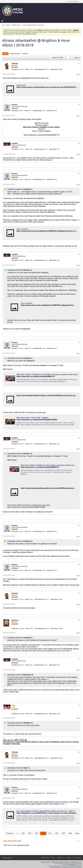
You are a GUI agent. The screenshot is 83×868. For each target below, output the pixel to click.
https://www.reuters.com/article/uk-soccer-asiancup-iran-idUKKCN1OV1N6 (47, 87)
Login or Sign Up (74, 1)
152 (30, 833)
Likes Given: (54, 69)
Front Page (45, 858)
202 (43, 833)
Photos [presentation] (25, 54)
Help (53, 858)
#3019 (78, 185)
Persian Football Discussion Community (33, 25)
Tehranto (15, 63)
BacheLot (15, 620)
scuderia (15, 143)
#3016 (78, 75)
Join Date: (15, 69)
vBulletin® (72, 865)
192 (36, 833)
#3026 (78, 633)
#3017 (78, 116)
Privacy (69, 858)
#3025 (78, 605)
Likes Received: (39, 69)
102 (23, 833)
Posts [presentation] (5, 54)
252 (57, 833)
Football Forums (16, 25)
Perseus (14, 105)
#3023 (78, 537)
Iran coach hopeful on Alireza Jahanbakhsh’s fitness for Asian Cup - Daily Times (47, 811)
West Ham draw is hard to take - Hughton (32, 418)
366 (70, 833)
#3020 (78, 266)
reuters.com (21, 85)
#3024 (78, 576)
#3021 (78, 354)
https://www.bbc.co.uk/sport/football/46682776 (41, 135)
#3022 (78, 449)
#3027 (78, 670)
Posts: (27, 69)
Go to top (78, 858)
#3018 (78, 154)
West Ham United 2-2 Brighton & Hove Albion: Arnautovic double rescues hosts (47, 374)
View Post (32, 189)
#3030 (78, 798)
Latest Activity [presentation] (15, 54)
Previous (10, 833)
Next (77, 833)
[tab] (5, 54)
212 (50, 833)
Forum (8, 25)
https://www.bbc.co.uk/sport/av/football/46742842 (37, 420)
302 (63, 833)
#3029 (78, 763)
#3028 (78, 718)
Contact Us (61, 858)
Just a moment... (23, 229)
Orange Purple (7, 858)
